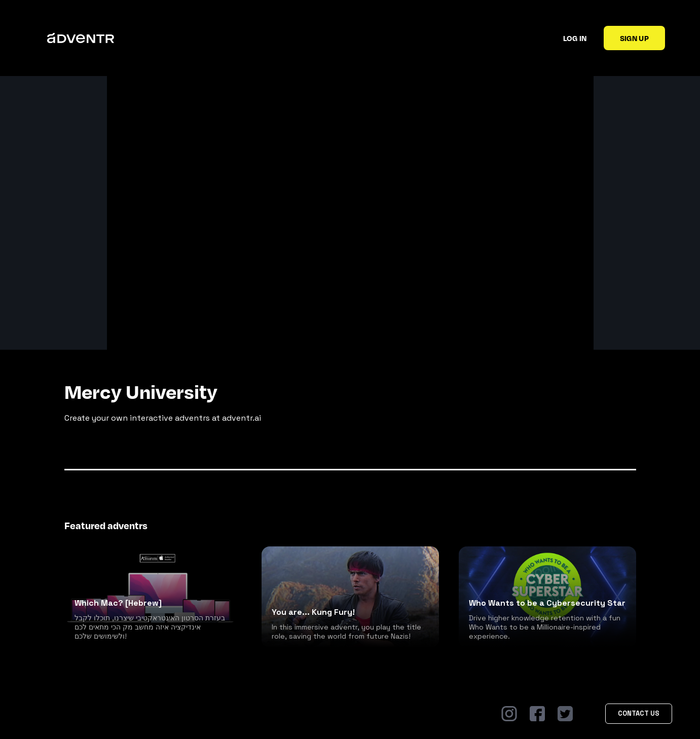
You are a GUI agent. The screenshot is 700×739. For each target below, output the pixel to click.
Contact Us (639, 713)
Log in (575, 38)
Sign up (634, 38)
